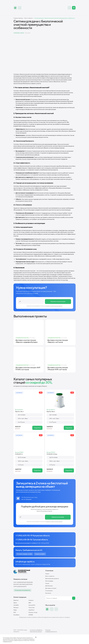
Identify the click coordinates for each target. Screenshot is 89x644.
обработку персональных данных (54, 306)
